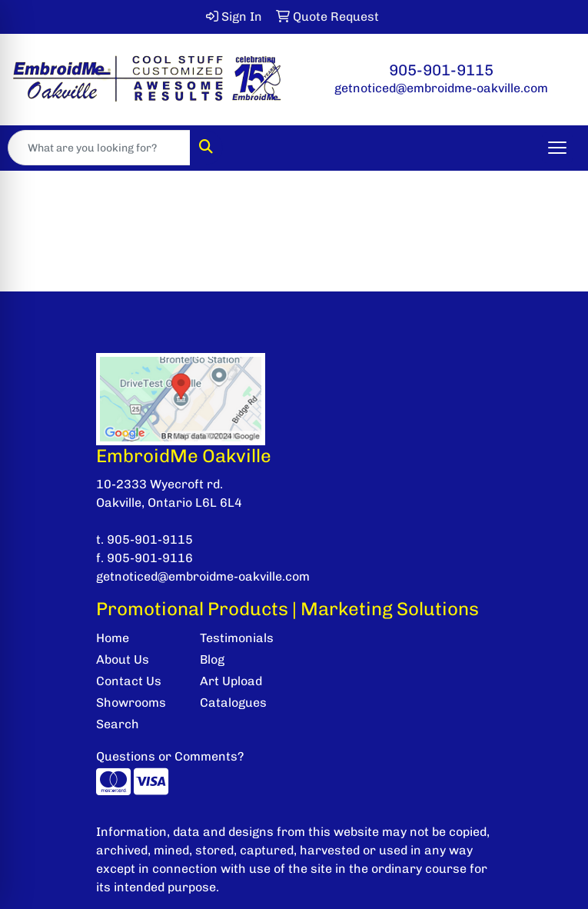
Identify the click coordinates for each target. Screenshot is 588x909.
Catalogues (233, 703)
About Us (123, 659)
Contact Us (129, 681)
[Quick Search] (99, 148)
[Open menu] (557, 148)
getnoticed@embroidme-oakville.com (441, 88)
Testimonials (237, 638)
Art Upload (231, 681)
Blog (212, 659)
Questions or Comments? (170, 756)
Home (113, 638)
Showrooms (131, 703)
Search (118, 724)
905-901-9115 (441, 70)
